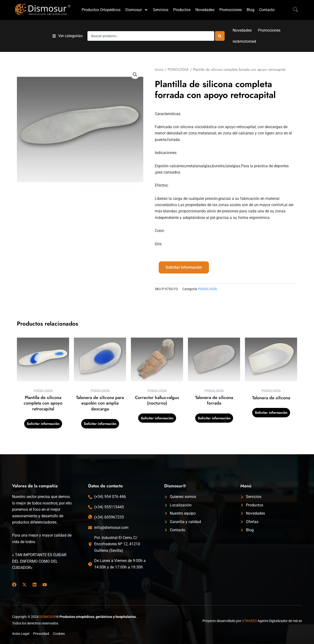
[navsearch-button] (293, 10)
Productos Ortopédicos (101, 10)
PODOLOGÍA (178, 70)
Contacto (267, 10)
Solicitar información (184, 267)
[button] (68, 36)
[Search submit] (220, 36)
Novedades (205, 10)
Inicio (159, 70)
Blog (250, 10)
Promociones (231, 10)
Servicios (161, 10)
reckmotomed (244, 41)
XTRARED (249, 621)
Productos (182, 10)
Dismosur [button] (137, 10)
